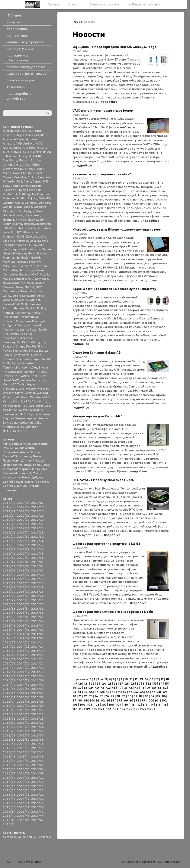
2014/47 (23, 693)
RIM (5, 334)
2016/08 (23, 773)
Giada (28, 207)
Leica (33, 241)
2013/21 (23, 592)
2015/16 (9, 719)
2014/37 (9, 680)
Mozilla (45, 274)
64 (136, 692)
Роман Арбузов (32, 477)
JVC (19, 232)
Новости (74, 4)
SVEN (6, 363)
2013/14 (9, 583)
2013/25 (23, 596)
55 (85, 692)
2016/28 (23, 795)
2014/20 (23, 655)
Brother (36, 160)
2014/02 (37, 630)
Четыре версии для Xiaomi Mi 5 (97, 416)
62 (125, 692)
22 (92, 684)
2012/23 (9, 528)
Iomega (46, 224)
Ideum (7, 224)
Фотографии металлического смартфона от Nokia (113, 612)
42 (108, 688)
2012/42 (23, 554)
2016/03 (37, 765)
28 (127, 684)
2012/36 (23, 545)
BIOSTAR (35, 156)
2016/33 (9, 803)
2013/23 (37, 592)
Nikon (7, 283)
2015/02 (23, 697)
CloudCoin (25, 169)
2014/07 (23, 638)
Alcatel (8, 139)
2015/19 (9, 723)
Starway (8, 359)
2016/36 (9, 807)
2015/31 (9, 740)
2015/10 (9, 710)
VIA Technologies (24, 384)
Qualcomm (10, 330)
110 (126, 705)
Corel (38, 173)
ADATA (26, 131)
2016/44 (37, 816)
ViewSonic (10, 389)
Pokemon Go (30, 317)
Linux (6, 249)
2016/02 (23, 765)
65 (142, 692)
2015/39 (37, 748)
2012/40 (37, 549)
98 (137, 700)
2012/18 (23, 520)
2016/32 (37, 799)
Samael (17, 444)
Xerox (7, 401)
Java (6, 232)
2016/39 (9, 812)
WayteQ (44, 389)
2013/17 (9, 587)
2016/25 (37, 790)
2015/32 (23, 740)
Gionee (8, 211)
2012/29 (9, 537)
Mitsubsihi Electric (16, 266)
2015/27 (37, 731)
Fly (34, 194)
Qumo (24, 330)
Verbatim (39, 380)
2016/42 (9, 816)
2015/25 (9, 731)
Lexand (8, 245)
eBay (6, 186)
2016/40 (23, 812)
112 (138, 705)
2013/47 (37, 625)
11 (131, 679)
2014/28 (9, 668)
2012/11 (9, 511)
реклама (45, 837)
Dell (19, 181)
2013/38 (37, 613)
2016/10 (9, 778)
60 (113, 692)
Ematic (26, 186)
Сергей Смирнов (15, 486)
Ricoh (43, 330)
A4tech (8, 131)
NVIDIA (29, 287)
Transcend (10, 376)
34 (161, 684)
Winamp (9, 397)
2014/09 (9, 642)
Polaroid (9, 321)
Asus (26, 152)
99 (143, 700)
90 (92, 700)
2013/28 (23, 600)
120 (95, 709)
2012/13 (37, 511)
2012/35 (9, 545)
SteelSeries (23, 359)
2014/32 (23, 672)
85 (158, 696)
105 (90, 705)
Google (29, 211)
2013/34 (23, 609)
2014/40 (9, 685)
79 (124, 696)
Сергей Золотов (37, 482)
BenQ (16, 156)
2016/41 (37, 812)
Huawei (33, 220)
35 (166, 684)
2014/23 (23, 659)
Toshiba (29, 372)
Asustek (36, 152)
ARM (6, 152)
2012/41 (9, 554)
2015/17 (23, 719)
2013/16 (37, 583)
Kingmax (9, 427)
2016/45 (9, 820)
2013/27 (9, 600)
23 (98, 684)
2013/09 (23, 575)
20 (81, 684)
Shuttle (31, 346)
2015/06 (37, 702)
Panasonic (36, 304)
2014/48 (37, 693)
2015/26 (23, 731)
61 (119, 692)
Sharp (20, 346)
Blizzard (24, 160)
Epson (37, 186)
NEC (31, 279)
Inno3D (35, 423)
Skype (33, 351)
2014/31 (9, 672)
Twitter (24, 376)
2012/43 (37, 554)
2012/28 (37, 532)
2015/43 (9, 756)
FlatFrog (25, 194)
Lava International (15, 241)
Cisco (27, 165)
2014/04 (23, 634)
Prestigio (39, 321)
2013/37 (23, 613)
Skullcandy (20, 351)
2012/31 (37, 537)
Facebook (34, 190)
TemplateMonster (15, 367)
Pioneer (8, 313)
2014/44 (23, 689)
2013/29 (37, 600)
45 (125, 688)
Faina (6, 444)
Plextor (37, 313)
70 (74, 696)
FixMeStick (10, 194)
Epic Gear (9, 423)
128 (151, 709)
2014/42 (37, 685)
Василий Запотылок (17, 456)
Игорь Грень (33, 465)
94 (114, 700)
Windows (22, 397)
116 (164, 705)
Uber (34, 376)
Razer (34, 330)
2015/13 (9, 714)
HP (17, 220)
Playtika (8, 418)
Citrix (36, 165)
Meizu (32, 253)
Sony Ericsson (32, 355)
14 (147, 679)
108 (111, 705)
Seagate (9, 346)
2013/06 (23, 570)
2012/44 (9, 558)
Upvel (7, 380)
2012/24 (23, 528)
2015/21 (37, 723)
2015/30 (37, 735)
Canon (7, 165)
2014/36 (37, 676)
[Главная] (33, 5)
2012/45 (23, 558)
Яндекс (20, 418)
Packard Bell (11, 304)
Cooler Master (23, 173)
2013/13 (37, 579)
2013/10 (37, 575)
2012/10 (37, 507)
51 (159, 688)
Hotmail (8, 220)
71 (80, 696)
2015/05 (23, 702)
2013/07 (37, 570)
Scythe (40, 342)
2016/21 (23, 786)
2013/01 (37, 562)
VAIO (16, 380)
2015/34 (9, 744)
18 (167, 679)
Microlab (9, 262)
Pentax (31, 308)
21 (87, 684)
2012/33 (23, 541)
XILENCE (29, 401)
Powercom (23, 321)
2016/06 (37, 769)
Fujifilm (21, 198)
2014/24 (37, 659)
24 (104, 684)
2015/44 (23, 756)
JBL (13, 232)
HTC (23, 220)
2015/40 (9, 752)
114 (151, 705)
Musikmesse (18, 279)
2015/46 (9, 761)
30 (139, 684)
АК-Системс (23, 410)
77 (113, 696)
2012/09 (23, 507)
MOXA (34, 274)
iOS (5, 228)
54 (80, 692)
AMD (19, 143)
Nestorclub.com (172, 862)
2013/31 (23, 604)
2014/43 (9, 689)
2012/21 (23, 524)
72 (85, 696)
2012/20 (9, 524)
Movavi (23, 274)
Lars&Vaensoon (27, 427)
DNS (46, 181)
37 (80, 688)
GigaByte (40, 207)
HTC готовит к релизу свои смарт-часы (103, 480)
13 (141, 679)
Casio (17, 165)
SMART (8, 355)
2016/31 (23, 799)
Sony (17, 355)
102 (164, 700)
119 (88, 709)
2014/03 (9, 634)
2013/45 (9, 625)
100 (150, 700)
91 (97, 700)
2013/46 (23, 625)
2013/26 (37, 596)
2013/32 (37, 604)
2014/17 (23, 651)
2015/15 (37, 714)
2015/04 (9, 702)
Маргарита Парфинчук (31, 469)
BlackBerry (10, 160)
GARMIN (44, 198)
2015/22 (9, 727)
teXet (33, 367)
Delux (27, 181)
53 (74, 692)
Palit (24, 304)
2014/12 (9, 647)
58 (102, 692)
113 (145, 705)
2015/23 (23, 727)
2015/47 (23, 761)
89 (86, 700)
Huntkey (23, 423)
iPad (12, 228)
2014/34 (9, 676)
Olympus (36, 291)
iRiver (31, 228)
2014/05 (37, 634)
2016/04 (9, 769)
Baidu (47, 152)
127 (144, 709)
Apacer (32, 418)
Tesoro (23, 431)
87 (74, 700)
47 (137, 688)
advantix (9, 135)
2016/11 (23, 778)
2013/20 (9, 592)
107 (104, 705)
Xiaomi (17, 401)
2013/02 (9, 566)
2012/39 (23, 549)
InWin (35, 224)
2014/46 (9, 693)
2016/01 (9, 765)
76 (107, 696)
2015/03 (37, 697)
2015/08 (23, 706)
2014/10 (23, 642)
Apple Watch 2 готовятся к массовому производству (114, 289)
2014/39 (37, 680)
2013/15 (23, 583)
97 (132, 700)
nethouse (42, 279)
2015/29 (23, 735)
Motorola (27, 270)
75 (102, 696)
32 (149, 684)
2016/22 (37, 786)
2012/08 (9, 507)
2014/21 (37, 655)
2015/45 (37, 756)
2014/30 (37, 668)
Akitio (44, 135)
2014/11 (37, 642)
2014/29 (23, 668)
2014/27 (37, 663)
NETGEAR (10, 431)
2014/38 (23, 680)
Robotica (26, 334)
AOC (39, 143)
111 (132, 705)
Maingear (20, 253)
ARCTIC (42, 148)
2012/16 (37, 516)
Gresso (18, 215)
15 (152, 679)
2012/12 (23, 511)
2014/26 (23, 663)
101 (157, 700)
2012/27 (23, 532)
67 (153, 692)
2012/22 (37, 524)
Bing (24, 156)
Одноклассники (39, 414)
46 (131, 688)
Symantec (28, 363)
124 (123, 709)
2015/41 (23, 752)
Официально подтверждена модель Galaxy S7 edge (114, 47)
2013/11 (9, 579)
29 (133, 684)
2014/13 (23, 647)
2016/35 (37, 803)
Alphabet (32, 139)
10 (126, 679)
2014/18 (37, 651)
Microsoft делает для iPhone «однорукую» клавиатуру (117, 229)
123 (116, 709)
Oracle (7, 300)
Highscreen (32, 215)
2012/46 (37, 558)
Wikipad (42, 393)
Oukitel (35, 300)
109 (119, 705)
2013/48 (9, 630)
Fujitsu (32, 198)
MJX (33, 266)
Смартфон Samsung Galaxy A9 (97, 353)
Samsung (9, 342)
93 (109, 700)
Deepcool (44, 177)
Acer (17, 131)
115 (158, 705)
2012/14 (9, 516)
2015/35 (23, 744)
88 (80, 700)
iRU (39, 228)
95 (120, 700)
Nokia (31, 283)
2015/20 (23, 723)
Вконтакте (10, 414)
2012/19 (37, 520)
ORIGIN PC (21, 300)
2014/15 (9, 651)
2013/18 (23, 587)
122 (109, 709)
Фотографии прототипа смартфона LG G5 (106, 544)
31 (144, 684)
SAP (32, 342)
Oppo (40, 296)
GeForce (31, 203)
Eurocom (9, 190)
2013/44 (37, 621)
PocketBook (11, 317)
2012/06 (23, 503)
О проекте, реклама (105, 4)
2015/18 (37, 719)
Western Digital (14, 393)
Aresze (43, 418)
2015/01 (9, 697)
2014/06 (9, 638)
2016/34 (23, 803)
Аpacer (8, 410)
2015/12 (37, 710)
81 (135, 696)
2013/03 (23, 566)
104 (82, 705)
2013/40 (23, 617)
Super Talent (41, 359)
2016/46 (23, 820)
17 (162, 679)
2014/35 (23, 676)
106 (97, 705)
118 (81, 709)
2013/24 (9, 596)
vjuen (27, 444)
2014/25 (9, 663)
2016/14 (23, 782)
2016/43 (23, 816)
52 (165, 688)
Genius (8, 207)
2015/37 (9, 748)
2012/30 (23, 537)
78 (118, 696)
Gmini (18, 211)
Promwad (34, 325)
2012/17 (9, 520)
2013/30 (9, 604)
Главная (53, 4)
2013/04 (37, 566)
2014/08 (37, 638)
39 (91, 688)
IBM (42, 220)
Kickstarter (31, 232)
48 (142, 688)
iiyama (18, 224)
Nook (20, 287)
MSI (5, 279)
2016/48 (9, 824)
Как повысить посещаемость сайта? (102, 174)
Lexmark (20, 245)
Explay (21, 190)
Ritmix (14, 334)
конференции (27, 837)
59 (108, 692)
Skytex (43, 351)
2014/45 (37, 689)
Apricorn (18, 148)
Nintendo (19, 283)
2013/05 (9, 570)
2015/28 (9, 735)
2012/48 (23, 562)
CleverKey (10, 169)
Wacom (31, 389)
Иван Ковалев (13, 465)
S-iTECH (34, 338)
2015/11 (23, 710)
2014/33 (37, 672)
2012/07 (37, 503)
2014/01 (23, 630)
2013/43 (23, 621)
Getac (18, 207)
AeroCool (32, 135)
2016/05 (23, 769)
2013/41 (37, 617)
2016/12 (37, 778)
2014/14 (37, 647)
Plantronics (23, 313)
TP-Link (41, 372)
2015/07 (9, 706)
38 (85, 688)
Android (29, 143)
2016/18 (9, 786)
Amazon (8, 143)
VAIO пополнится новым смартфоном (103, 110)
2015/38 (23, 748)
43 (114, 688)
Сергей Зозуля (13, 482)
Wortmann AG (40, 397)
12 (136, 679)
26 (115, 684)
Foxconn (43, 194)
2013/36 (9, 613)
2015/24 (37, 727)
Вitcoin (37, 410)
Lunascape (33, 249)
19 (76, 684)
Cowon (8, 177)
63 (130, 692)
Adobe (37, 131)
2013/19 (37, 587)
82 (141, 696)
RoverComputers (15, 338)
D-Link (32, 177)
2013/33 (9, 609)
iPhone (21, 228)
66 (148, 692)
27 (121, 684)
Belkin (7, 156)
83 (147, 696)
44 (119, 688)
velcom (26, 380)
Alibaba (19, 139)
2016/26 (9, 795)
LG (29, 245)
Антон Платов (30, 452)
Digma (37, 181)
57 (96, 692)
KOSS (21, 236)
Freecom (9, 198)
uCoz (42, 376)
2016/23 (9, 790)
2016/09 (37, 773)
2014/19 (9, 655)
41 (102, 688)
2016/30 (9, 799)
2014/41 (23, 685)
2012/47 (9, 562)
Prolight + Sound (14, 325)
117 (75, 709)
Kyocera (32, 236)
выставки (9, 837)
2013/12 (23, 579)
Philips (42, 308)
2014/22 (9, 659)
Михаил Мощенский (17, 473)
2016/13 (9, 782)
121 (102, 709)
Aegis (20, 135)
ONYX (7, 296)
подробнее (109, 102)
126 (137, 709)
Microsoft (34, 262)
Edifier (15, 186)
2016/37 (23, 807)
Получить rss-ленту (144, 4)
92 (103, 700)
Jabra (47, 228)
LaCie (42, 236)
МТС (23, 414)
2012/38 (9, 549)
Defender (9, 181)
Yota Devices (12, 406)
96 (126, 700)
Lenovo (43, 241)
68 (159, 692)
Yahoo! (41, 401)
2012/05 (9, 503)
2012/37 (37, 545)
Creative (20, 177)
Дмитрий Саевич (33, 460)
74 (96, 696)
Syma (15, 363)
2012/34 (37, 541)
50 (154, 688)
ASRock (16, 152)
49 (148, 688)
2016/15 (37, 782)
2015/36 (37, 744)
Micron (21, 262)
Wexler (30, 393)
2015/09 (37, 706)
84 (152, 696)
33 (155, 684)
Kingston (9, 236)
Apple (7, 148)
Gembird (44, 203)
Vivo (21, 389)
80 (130, 696)
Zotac (39, 406)
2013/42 (9, 621)
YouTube (28, 406)
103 (75, 705)
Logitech (18, 249)
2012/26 (9, 532)
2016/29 (37, 795)
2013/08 (9, 575)
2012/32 (9, 541)
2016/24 (23, 790)
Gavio (19, 203)
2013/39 (9, 617)
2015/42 (37, 752)
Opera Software (24, 296)
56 (91, 692)
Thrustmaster (12, 372)
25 (110, 684)
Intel (27, 224)
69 (165, 692)
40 (97, 688)
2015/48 (37, 761)
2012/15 (23, 516)
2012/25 (37, 528)
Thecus (44, 367)
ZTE (48, 406)
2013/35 (37, 609)
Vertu (7, 384)
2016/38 (37, 807)
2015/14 (23, 714)
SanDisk (23, 342)
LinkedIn (39, 245)
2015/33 (37, 740)
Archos (31, 148)
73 (91, 696)
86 (164, 696)
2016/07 (9, 773)
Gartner (8, 203)
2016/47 (37, 820)
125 (130, 709)
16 (157, 679)
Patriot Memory (14, 308)
